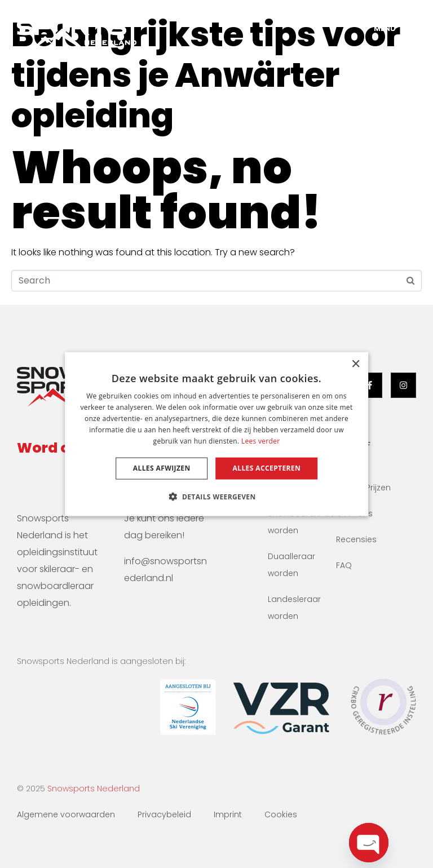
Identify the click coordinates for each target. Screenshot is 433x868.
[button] (216, 496)
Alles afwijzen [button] (162, 468)
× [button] (355, 364)
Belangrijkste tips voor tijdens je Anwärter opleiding (206, 75)
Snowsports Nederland (94, 789)
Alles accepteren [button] (267, 468)
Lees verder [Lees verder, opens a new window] (261, 440)
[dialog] (216, 434)
